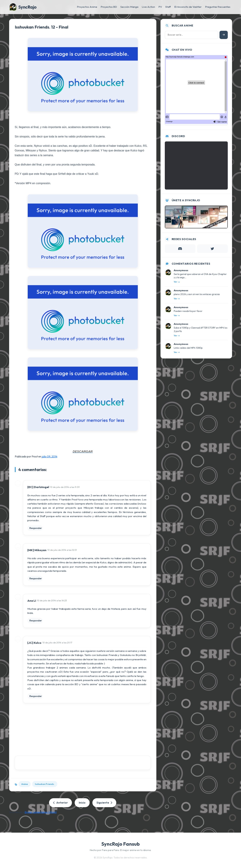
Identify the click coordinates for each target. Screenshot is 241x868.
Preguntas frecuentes (218, 7)
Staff (168, 7)
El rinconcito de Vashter (188, 7)
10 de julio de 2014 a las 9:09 (65, 487)
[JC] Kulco (34, 643)
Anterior (60, 803)
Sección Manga (129, 7)
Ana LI (32, 601)
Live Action (148, 7)
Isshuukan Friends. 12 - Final (42, 27)
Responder (36, 528)
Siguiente (104, 803)
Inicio (82, 803)
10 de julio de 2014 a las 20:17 (57, 643)
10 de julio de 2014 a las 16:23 (52, 600)
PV (160, 7)
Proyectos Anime (87, 7)
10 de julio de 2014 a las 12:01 (62, 550)
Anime (25, 784)
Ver (177, 282)
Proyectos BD (109, 7)
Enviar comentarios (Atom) (41, 812)
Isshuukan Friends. (45, 784)
